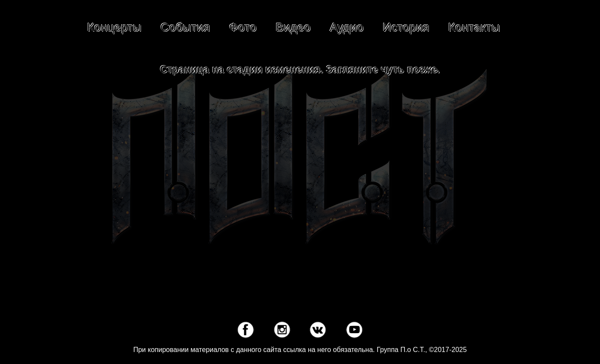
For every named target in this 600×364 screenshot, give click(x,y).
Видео (293, 27)
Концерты (114, 27)
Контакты (474, 27)
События (185, 27)
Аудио (346, 27)
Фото (243, 27)
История (406, 27)
